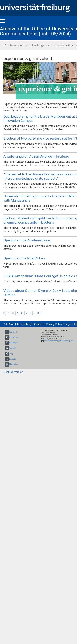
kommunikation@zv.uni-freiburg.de (59, 341)
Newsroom (17, 45)
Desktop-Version (13, 372)
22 (38, 313)
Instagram (13, 343)
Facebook (13, 332)
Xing (11, 354)
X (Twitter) (14, 337)
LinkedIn (13, 359)
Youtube (13, 348)
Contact (39, 324)
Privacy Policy (54, 324)
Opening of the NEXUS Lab (24, 258)
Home (5, 45)
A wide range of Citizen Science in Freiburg (36, 156)
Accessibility (24, 324)
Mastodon (13, 364)
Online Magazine (39, 45)
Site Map (9, 324)
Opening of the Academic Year (27, 240)
